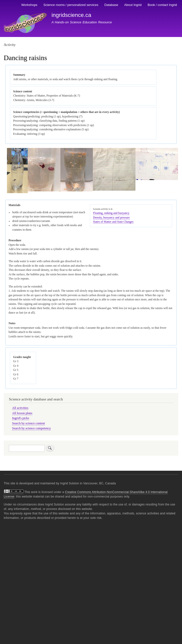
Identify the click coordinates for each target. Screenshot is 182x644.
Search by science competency (32, 428)
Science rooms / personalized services (71, 5)
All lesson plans (22, 413)
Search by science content (28, 423)
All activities (20, 408)
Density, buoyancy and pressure (111, 218)
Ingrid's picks (21, 418)
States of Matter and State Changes (113, 222)
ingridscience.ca (71, 15)
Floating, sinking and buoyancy (111, 213)
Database (111, 5)
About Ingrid (133, 5)
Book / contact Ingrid (162, 5)
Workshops (29, 5)
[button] (17, 192)
